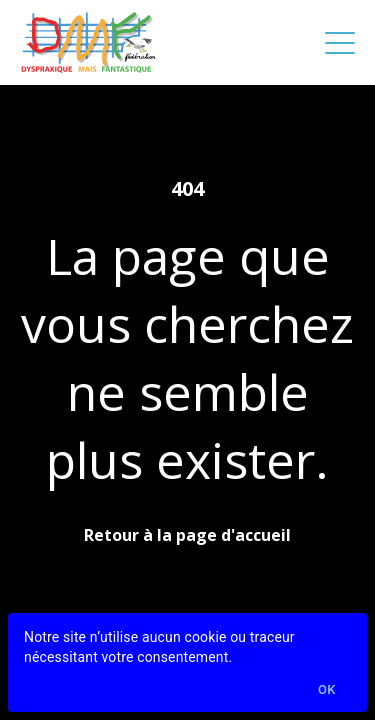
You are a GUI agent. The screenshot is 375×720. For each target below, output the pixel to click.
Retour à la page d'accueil (187, 535)
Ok (327, 690)
